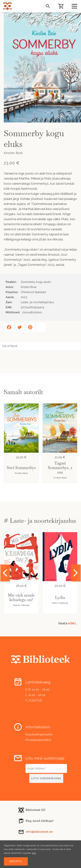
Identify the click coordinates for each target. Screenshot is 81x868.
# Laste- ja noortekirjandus (40, 521)
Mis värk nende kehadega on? (21, 597)
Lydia (60, 597)
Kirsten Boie (21, 473)
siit (34, 853)
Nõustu (16, 861)
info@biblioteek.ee (39, 832)
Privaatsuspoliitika (38, 740)
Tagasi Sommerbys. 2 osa (60, 468)
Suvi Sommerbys (21, 468)
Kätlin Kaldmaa (60, 603)
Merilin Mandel (21, 605)
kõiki (72, 623)
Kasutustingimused (39, 734)
